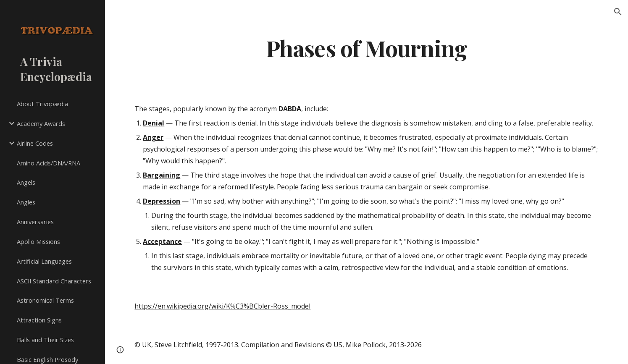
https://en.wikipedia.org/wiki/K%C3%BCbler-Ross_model (222, 306)
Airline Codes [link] (35, 143)
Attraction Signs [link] (39, 320)
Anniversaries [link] (35, 222)
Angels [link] (26, 182)
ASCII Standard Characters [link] (54, 281)
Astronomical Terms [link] (45, 300)
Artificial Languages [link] (44, 261)
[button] (618, 12)
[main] (366, 48)
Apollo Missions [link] (38, 241)
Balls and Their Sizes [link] (45, 340)
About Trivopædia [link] (42, 104)
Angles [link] (26, 202)
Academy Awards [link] (41, 123)
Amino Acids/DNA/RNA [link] (49, 163)
